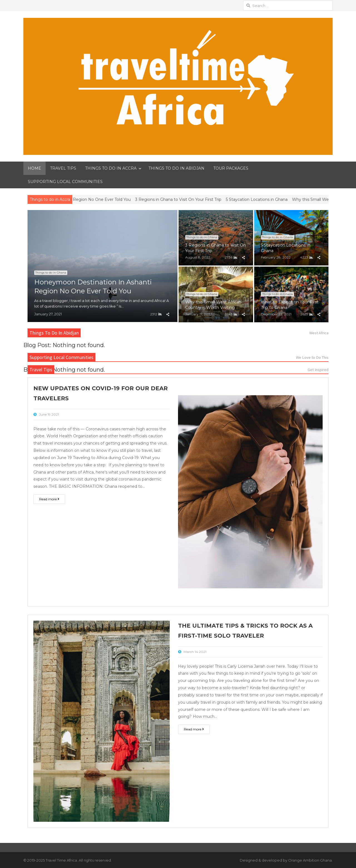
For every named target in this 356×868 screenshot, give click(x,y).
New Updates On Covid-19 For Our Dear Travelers (101, 393)
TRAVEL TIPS (63, 168)
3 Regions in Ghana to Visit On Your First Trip (186, 199)
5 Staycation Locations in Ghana (264, 199)
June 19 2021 (49, 414)
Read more (49, 499)
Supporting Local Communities (61, 357)
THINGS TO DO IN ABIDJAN (176, 168)
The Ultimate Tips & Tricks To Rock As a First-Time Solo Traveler (245, 631)
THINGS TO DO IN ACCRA (111, 168)
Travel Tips (41, 370)
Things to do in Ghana (51, 273)
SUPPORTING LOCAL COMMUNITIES (65, 182)
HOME (34, 168)
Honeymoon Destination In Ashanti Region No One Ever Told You (74, 199)
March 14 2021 (195, 652)
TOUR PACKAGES (231, 168)
